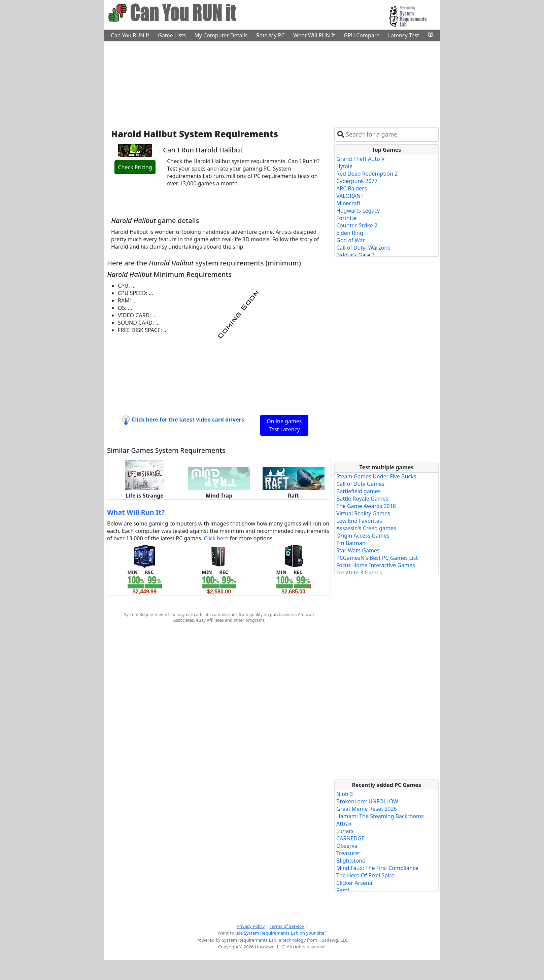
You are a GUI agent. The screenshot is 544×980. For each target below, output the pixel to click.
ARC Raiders (352, 188)
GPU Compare (362, 35)
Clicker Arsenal (355, 883)
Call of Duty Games (360, 484)
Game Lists (172, 35)
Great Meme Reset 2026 (367, 809)
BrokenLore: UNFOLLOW (367, 801)
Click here (216, 538)
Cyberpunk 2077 (357, 181)
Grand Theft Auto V (360, 159)
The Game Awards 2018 (366, 506)
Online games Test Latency (284, 425)
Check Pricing (135, 167)
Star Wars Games (358, 550)
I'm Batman (351, 543)
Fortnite (346, 218)
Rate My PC (270, 35)
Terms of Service (287, 926)
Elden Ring (350, 233)
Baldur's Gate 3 (355, 255)
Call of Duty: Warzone (363, 248)
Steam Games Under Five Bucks (376, 476)
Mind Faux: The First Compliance (377, 868)
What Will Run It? (136, 512)
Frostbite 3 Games (359, 573)
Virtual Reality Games (363, 513)
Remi (343, 890)
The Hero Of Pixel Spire (365, 875)
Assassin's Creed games (366, 528)
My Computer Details (221, 35)
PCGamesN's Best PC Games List (377, 558)
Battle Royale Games (362, 499)
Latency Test (404, 35)
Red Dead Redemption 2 (367, 174)
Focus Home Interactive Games (376, 565)
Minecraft (348, 203)
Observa (347, 846)
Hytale (344, 166)
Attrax (344, 824)
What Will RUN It (314, 35)
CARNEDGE (350, 838)
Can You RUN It (130, 35)
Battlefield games (358, 491)
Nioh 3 (345, 794)
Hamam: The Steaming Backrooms (380, 816)
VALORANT (350, 196)
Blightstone (351, 861)
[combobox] (391, 134)
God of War (351, 240)
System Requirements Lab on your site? (285, 933)
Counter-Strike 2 (357, 225)
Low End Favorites (359, 521)
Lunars (345, 831)
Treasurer (348, 853)
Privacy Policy (251, 926)
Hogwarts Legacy (358, 211)
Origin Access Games (363, 536)
